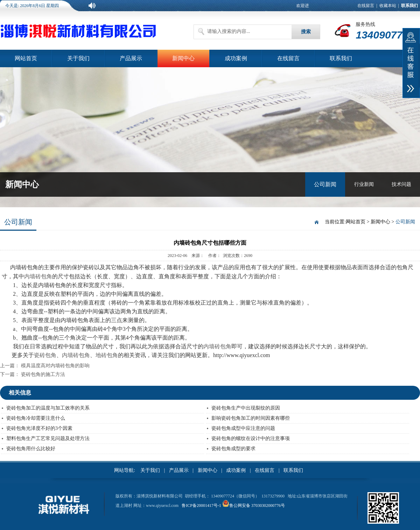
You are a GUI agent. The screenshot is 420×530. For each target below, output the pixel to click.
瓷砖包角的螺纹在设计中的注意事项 (251, 438)
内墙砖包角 (38, 276)
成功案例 (236, 58)
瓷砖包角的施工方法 (43, 374)
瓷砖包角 (45, 355)
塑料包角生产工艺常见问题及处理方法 (48, 438)
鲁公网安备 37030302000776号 (257, 505)
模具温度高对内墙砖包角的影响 (55, 366)
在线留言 (366, 6)
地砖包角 (107, 355)
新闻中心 (183, 58)
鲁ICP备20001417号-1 (201, 505)
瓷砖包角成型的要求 (233, 449)
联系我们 (341, 58)
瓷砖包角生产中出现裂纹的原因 (246, 408)
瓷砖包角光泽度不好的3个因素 (39, 428)
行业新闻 (364, 184)
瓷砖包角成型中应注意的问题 (243, 428)
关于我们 (78, 58)
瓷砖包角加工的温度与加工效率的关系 (48, 408)
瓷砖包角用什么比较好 (31, 449)
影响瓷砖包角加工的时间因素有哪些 (251, 418)
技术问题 (401, 184)
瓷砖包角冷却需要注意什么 (36, 418)
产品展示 (131, 58)
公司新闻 (325, 184)
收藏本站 (388, 6)
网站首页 (26, 58)
